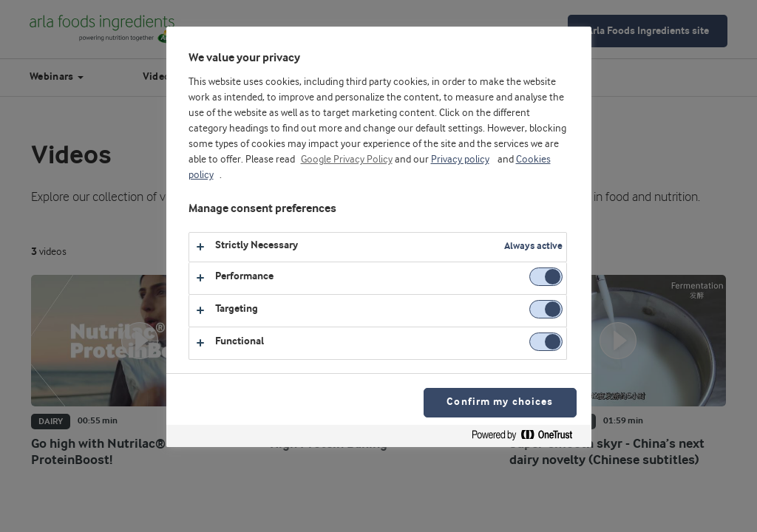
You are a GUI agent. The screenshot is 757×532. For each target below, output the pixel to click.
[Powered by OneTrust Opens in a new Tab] (528, 438)
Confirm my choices (500, 402)
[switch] (546, 277)
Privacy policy (460, 160)
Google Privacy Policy (347, 160)
